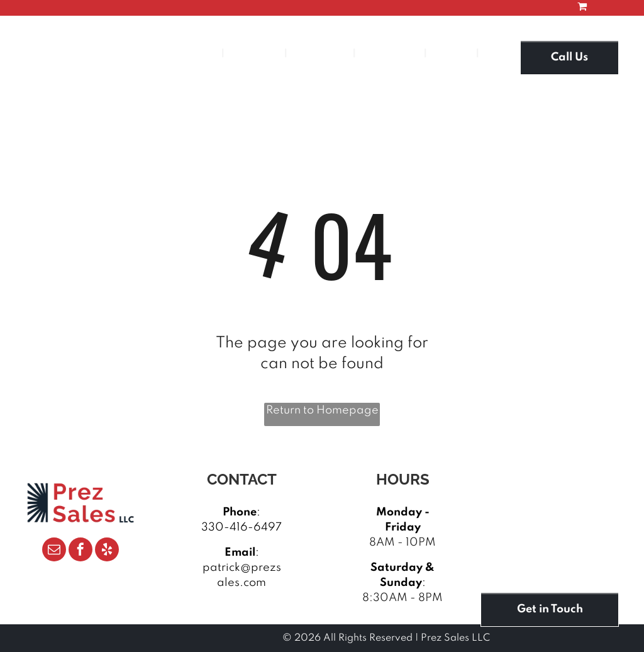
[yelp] (107, 551)
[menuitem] (195, 54)
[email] (54, 551)
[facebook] (80, 551)
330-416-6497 (241, 527)
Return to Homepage (322, 410)
